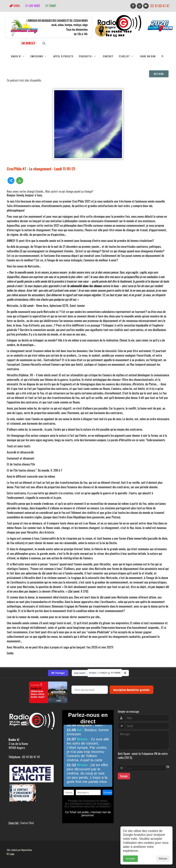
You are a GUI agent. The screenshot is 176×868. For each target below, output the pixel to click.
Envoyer (124, 776)
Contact (108, 56)
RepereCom (26, 850)
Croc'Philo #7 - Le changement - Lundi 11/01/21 (41, 169)
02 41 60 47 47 (160, 6)
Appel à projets (63, 56)
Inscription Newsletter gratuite (132, 690)
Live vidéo (33, 6)
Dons (15, 6)
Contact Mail (27, 823)
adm (11, 854)
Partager (58, 673)
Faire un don (148, 56)
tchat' (51, 6)
